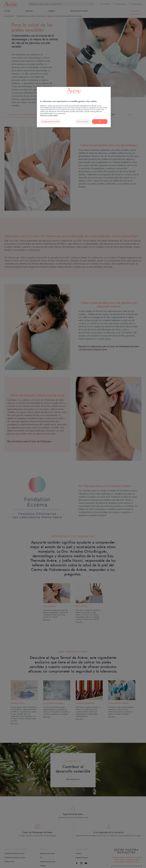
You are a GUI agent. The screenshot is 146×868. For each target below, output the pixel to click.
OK (100, 122)
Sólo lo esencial (83, 122)
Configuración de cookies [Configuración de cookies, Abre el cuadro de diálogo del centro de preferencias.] (50, 122)
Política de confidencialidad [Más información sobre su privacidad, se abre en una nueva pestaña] (49, 115)
